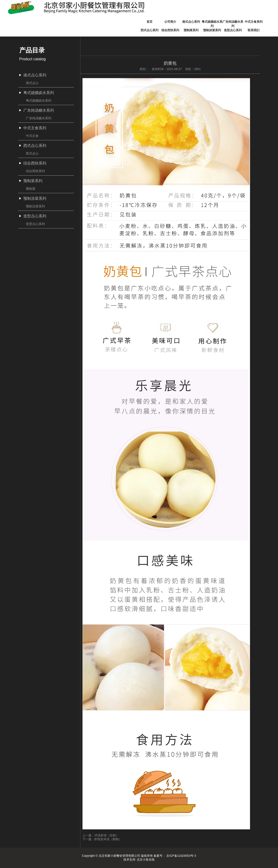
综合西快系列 (35, 171)
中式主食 (32, 136)
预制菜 (31, 189)
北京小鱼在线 (146, 860)
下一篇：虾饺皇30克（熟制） (102, 839)
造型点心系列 (35, 224)
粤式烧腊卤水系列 (39, 101)
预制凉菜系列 (35, 206)
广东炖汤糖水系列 (39, 118)
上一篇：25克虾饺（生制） (101, 835)
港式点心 (32, 83)
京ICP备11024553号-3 (181, 856)
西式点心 (32, 153)
